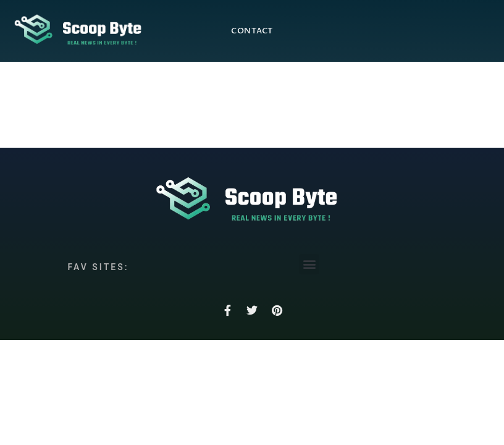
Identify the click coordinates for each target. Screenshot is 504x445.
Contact (252, 31)
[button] (309, 264)
